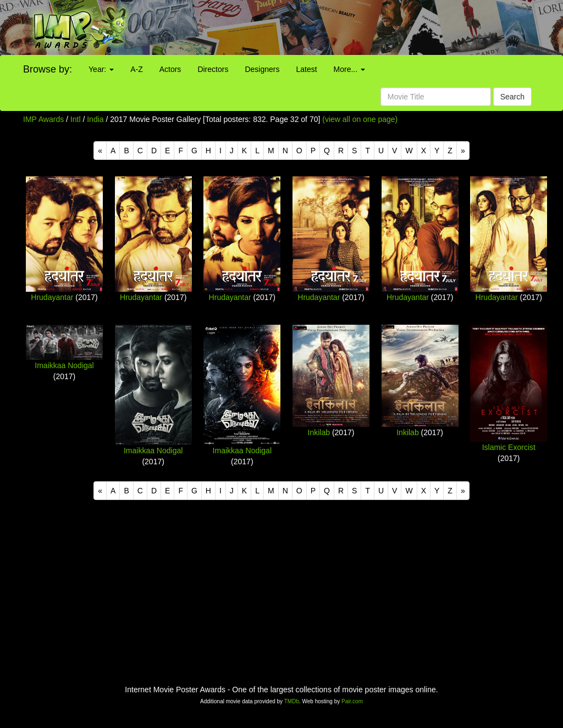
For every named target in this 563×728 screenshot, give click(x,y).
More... (349, 69)
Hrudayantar (52, 297)
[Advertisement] (352, 27)
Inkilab (319, 432)
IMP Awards (43, 119)
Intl (76, 119)
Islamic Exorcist (509, 447)
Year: (101, 69)
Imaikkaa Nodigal (64, 365)
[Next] (463, 151)
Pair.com (352, 701)
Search (512, 97)
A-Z (137, 69)
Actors (170, 69)
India (95, 119)
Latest (306, 69)
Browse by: (48, 69)
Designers (262, 69)
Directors (213, 69)
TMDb (292, 701)
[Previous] (100, 151)
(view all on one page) (360, 119)
